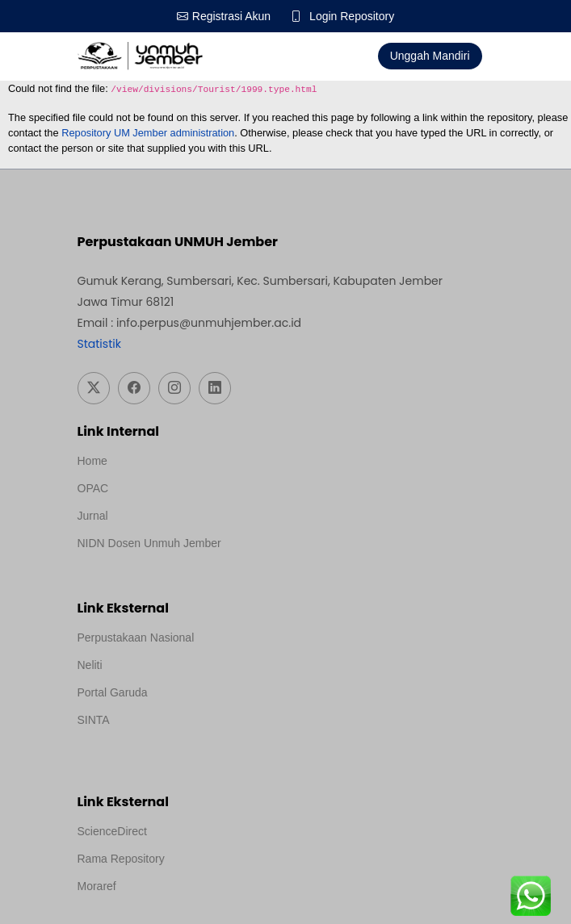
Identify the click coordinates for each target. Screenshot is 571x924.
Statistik (99, 344)
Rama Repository (121, 859)
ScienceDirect (112, 831)
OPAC (93, 488)
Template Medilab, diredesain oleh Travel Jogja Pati (207, 742)
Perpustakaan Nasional (136, 638)
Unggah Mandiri (430, 56)
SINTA (94, 720)
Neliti (90, 665)
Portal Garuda (113, 692)
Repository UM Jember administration (148, 133)
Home (92, 461)
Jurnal (93, 516)
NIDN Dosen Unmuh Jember (149, 543)
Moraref (97, 886)
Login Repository (352, 16)
